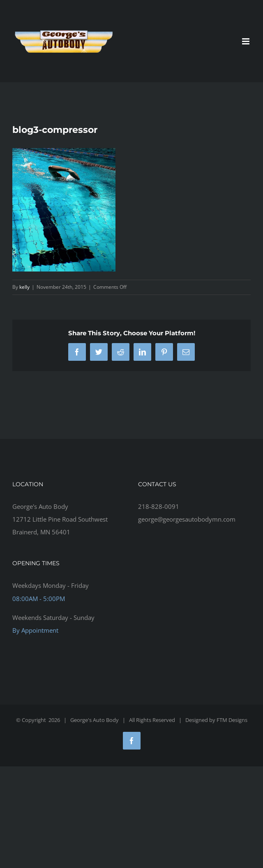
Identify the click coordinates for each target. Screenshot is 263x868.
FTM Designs (232, 720)
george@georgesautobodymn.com (187, 519)
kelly (24, 287)
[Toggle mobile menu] (246, 41)
